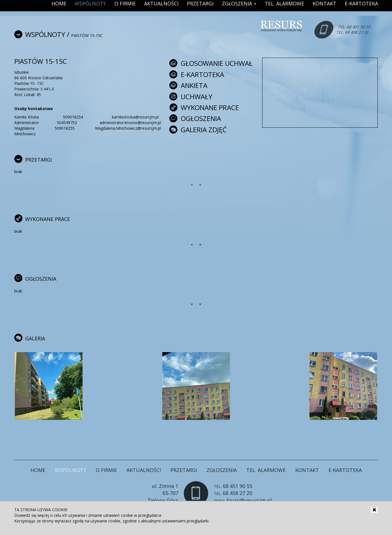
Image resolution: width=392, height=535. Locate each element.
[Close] (374, 510)
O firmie (106, 470)
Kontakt (307, 470)
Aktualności (144, 470)
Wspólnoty (45, 34)
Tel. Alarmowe (266, 470)
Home (38, 470)
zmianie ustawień (104, 515)
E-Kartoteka (345, 470)
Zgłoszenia (222, 470)
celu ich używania (69, 515)
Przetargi (184, 470)
